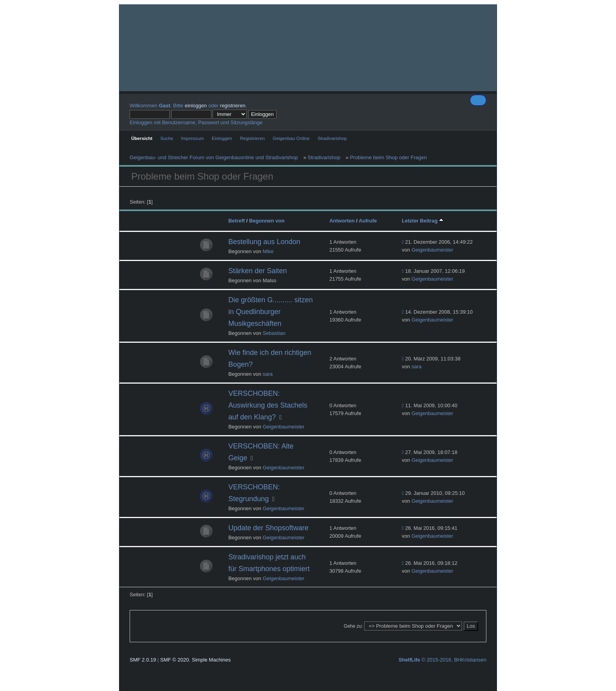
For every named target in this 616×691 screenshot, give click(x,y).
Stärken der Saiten (258, 271)
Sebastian (274, 333)
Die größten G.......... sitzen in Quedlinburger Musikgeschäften (270, 312)
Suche (167, 138)
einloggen (196, 106)
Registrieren (252, 138)
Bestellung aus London (264, 242)
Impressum (192, 138)
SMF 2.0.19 (143, 660)
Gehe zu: (353, 626)
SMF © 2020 (175, 660)
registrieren (233, 106)
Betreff (236, 221)
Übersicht (142, 138)
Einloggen (222, 138)
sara (268, 374)
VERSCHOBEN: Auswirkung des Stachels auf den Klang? (268, 405)
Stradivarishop (332, 138)
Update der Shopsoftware (268, 528)
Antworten (342, 221)
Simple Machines (211, 660)
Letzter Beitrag (423, 221)
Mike (268, 251)
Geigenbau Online (291, 138)
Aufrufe (368, 221)
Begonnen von (267, 221)
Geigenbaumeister (432, 250)
